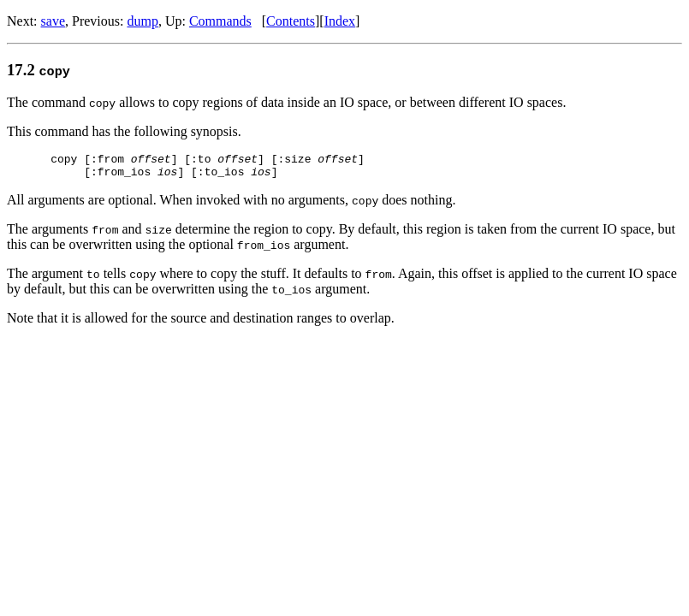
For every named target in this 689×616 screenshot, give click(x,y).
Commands (220, 21)
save (53, 21)
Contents (291, 21)
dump (142, 21)
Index (340, 21)
